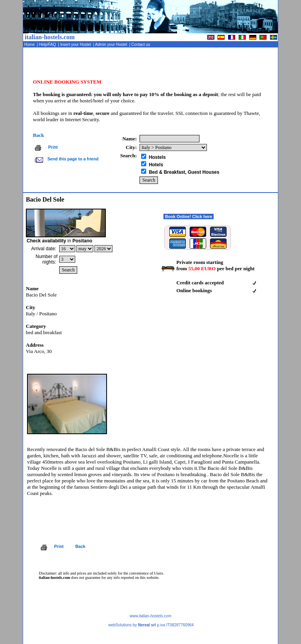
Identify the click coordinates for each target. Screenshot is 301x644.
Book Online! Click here (189, 216)
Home (30, 45)
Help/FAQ (48, 45)
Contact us (141, 45)
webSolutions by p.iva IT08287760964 (151, 625)
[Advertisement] (186, 65)
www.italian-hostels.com (151, 616)
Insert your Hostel (76, 45)
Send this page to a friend (72, 159)
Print (53, 147)
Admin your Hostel (112, 45)
